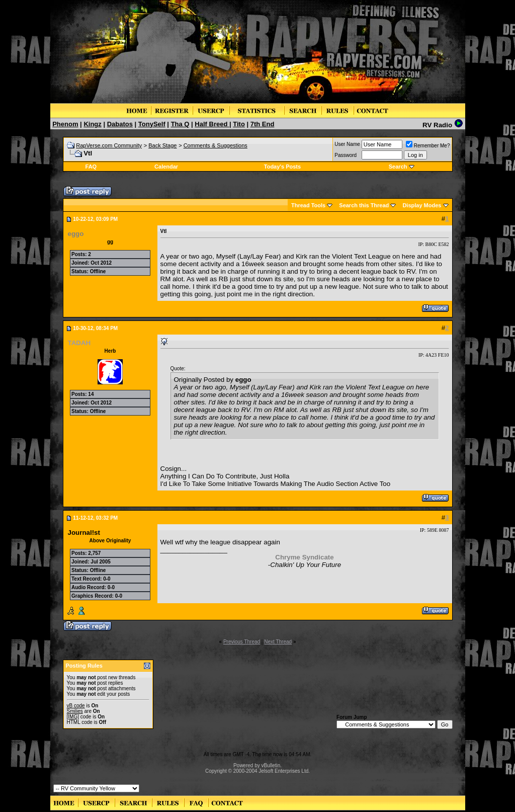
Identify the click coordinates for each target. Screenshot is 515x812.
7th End (263, 124)
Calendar (166, 167)
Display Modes (422, 205)
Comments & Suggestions (216, 145)
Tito (239, 124)
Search (398, 167)
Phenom (65, 124)
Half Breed (212, 124)
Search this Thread (364, 205)
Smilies (75, 711)
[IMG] (73, 717)
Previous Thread (242, 642)
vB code (76, 706)
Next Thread (278, 642)
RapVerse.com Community (109, 145)
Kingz (92, 124)
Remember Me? (428, 146)
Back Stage (162, 145)
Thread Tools (308, 205)
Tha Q (180, 124)
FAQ (91, 167)
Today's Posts (282, 167)
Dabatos (120, 124)
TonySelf (152, 124)
